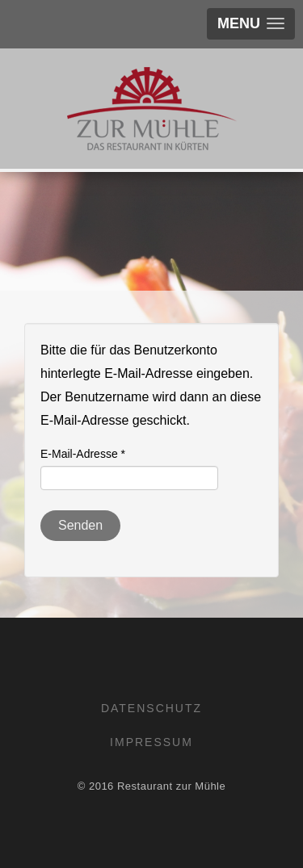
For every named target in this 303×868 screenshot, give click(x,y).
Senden (80, 525)
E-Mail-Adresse (83, 454)
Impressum (151, 742)
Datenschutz (151, 708)
